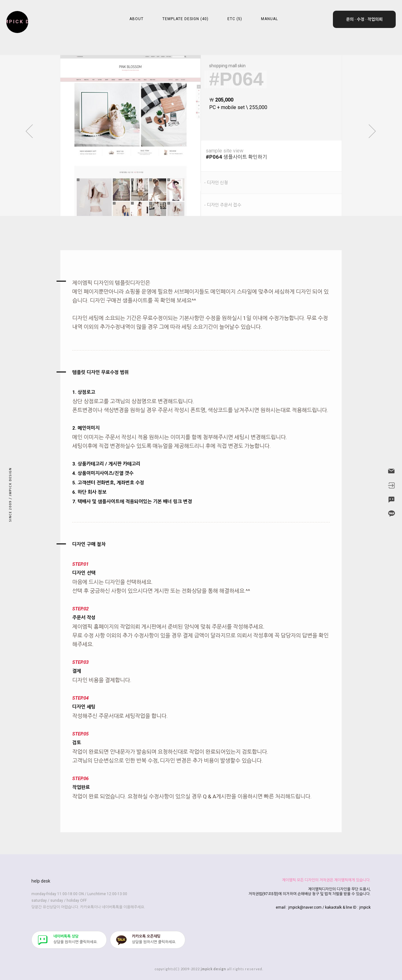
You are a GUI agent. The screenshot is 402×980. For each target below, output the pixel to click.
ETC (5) (235, 19)
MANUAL (269, 19)
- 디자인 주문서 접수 (223, 205)
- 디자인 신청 (216, 183)
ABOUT (136, 19)
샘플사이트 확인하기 (274, 154)
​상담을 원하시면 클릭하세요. (76, 939)
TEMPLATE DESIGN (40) (185, 19)
